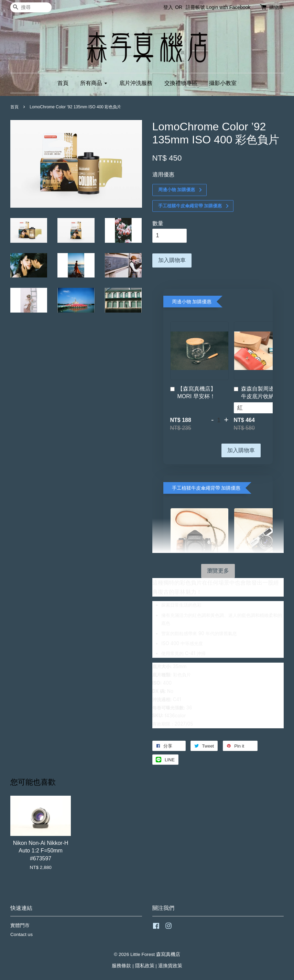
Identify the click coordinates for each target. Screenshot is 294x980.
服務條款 (121, 966)
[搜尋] (31, 7)
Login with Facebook (228, 7)
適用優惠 (163, 175)
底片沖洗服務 (136, 83)
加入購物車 (241, 450)
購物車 (276, 7)
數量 (158, 223)
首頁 (63, 83)
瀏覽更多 (218, 571)
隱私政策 (145, 966)
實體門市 (20, 925)
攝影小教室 (223, 83)
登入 (168, 7)
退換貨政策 (170, 966)
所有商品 (94, 83)
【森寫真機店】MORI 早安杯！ (193, 393)
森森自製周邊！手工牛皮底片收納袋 (262, 393)
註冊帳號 (195, 7)
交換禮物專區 (181, 83)
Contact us (21, 934)
